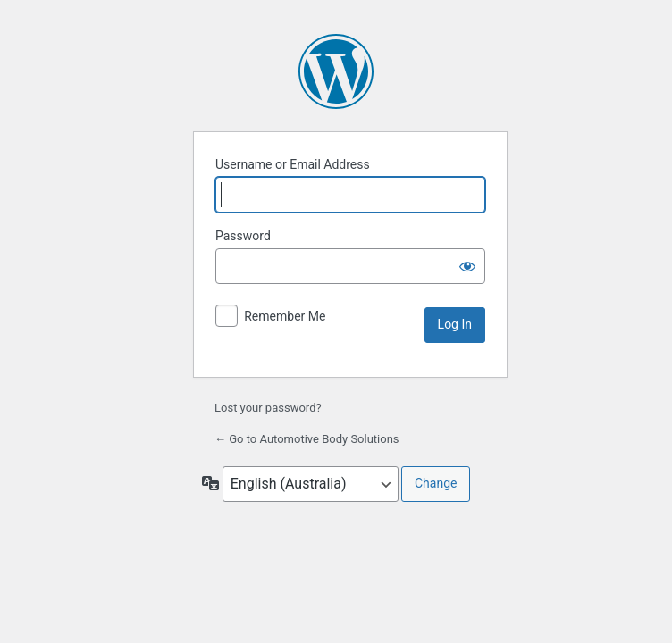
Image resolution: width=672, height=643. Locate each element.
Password (243, 236)
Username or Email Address (293, 164)
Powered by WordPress (336, 71)
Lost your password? (268, 408)
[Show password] (467, 266)
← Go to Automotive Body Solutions (307, 439)
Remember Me (285, 316)
